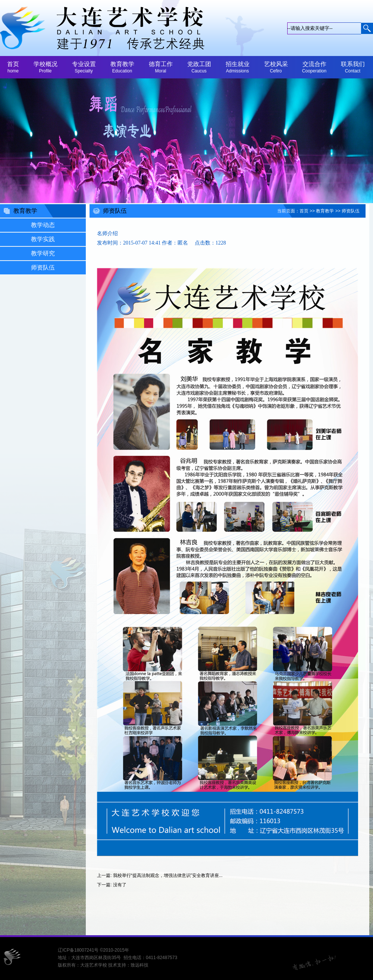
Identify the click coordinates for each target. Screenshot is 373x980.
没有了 (120, 885)
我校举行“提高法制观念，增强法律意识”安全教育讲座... (168, 875)
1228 (221, 243)
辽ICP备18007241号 (78, 950)
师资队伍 (351, 211)
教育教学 (325, 211)
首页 (304, 211)
